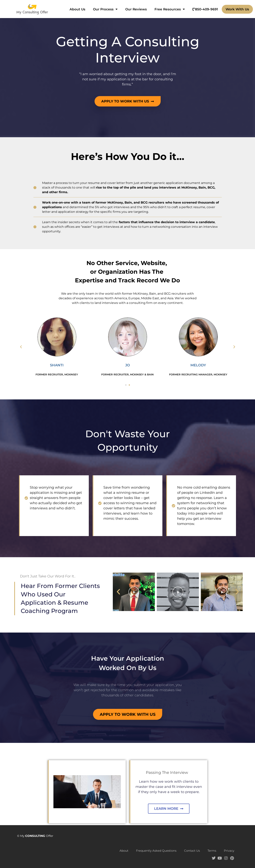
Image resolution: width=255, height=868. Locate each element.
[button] (21, 347)
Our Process (105, 9)
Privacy (229, 851)
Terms (212, 851)
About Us (77, 9)
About (124, 851)
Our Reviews (136, 9)
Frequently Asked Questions (156, 851)
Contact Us (192, 851)
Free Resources (170, 9)
